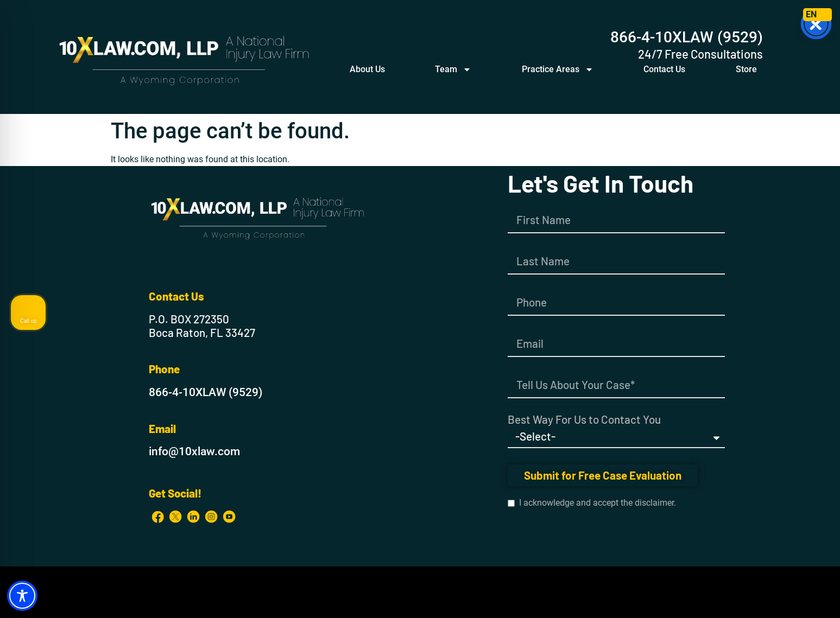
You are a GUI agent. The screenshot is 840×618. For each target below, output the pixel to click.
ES (824, 14)
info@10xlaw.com (194, 451)
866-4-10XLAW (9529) (687, 37)
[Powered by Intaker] (748, 595)
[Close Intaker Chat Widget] (804, 271)
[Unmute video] (648, 271)
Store (746, 69)
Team (453, 69)
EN (811, 14)
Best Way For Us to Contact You (584, 420)
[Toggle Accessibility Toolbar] (22, 596)
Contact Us (664, 69)
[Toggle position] (781, 271)
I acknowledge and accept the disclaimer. (592, 503)
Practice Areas (558, 69)
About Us (367, 69)
